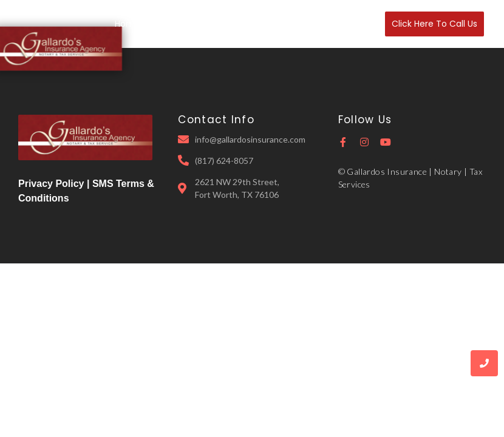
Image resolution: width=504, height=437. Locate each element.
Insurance (228, 24)
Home (128, 24)
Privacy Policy (51, 184)
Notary (307, 24)
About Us (174, 24)
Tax (271, 24)
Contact (354, 24)
